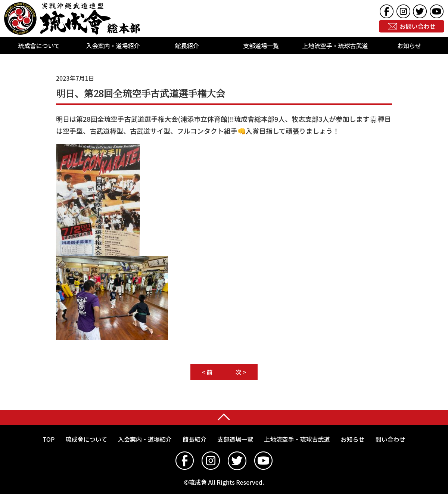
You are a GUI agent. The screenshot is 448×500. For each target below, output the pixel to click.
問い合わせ (390, 439)
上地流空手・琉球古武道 (335, 46)
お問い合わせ (418, 27)
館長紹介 (187, 46)
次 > (241, 372)
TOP (49, 439)
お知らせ (409, 46)
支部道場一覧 (261, 46)
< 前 (207, 372)
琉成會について (39, 46)
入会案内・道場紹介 (113, 46)
